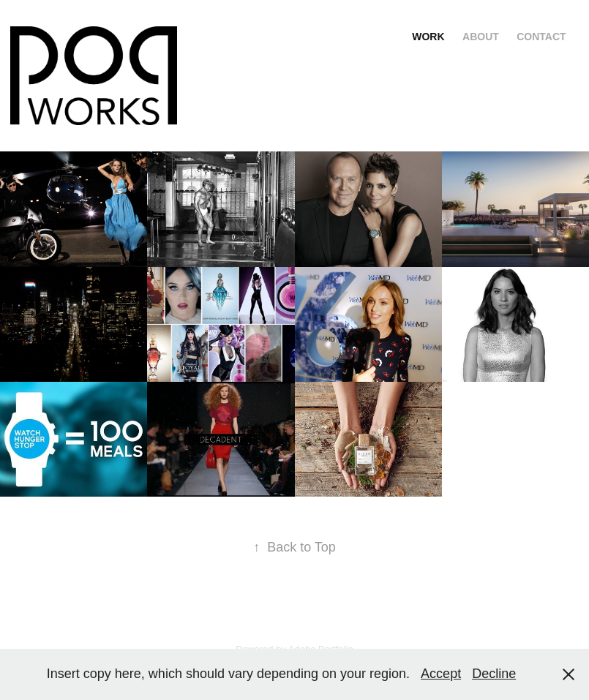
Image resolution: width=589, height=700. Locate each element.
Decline (494, 674)
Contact (541, 37)
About (481, 37)
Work (428, 37)
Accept (441, 674)
